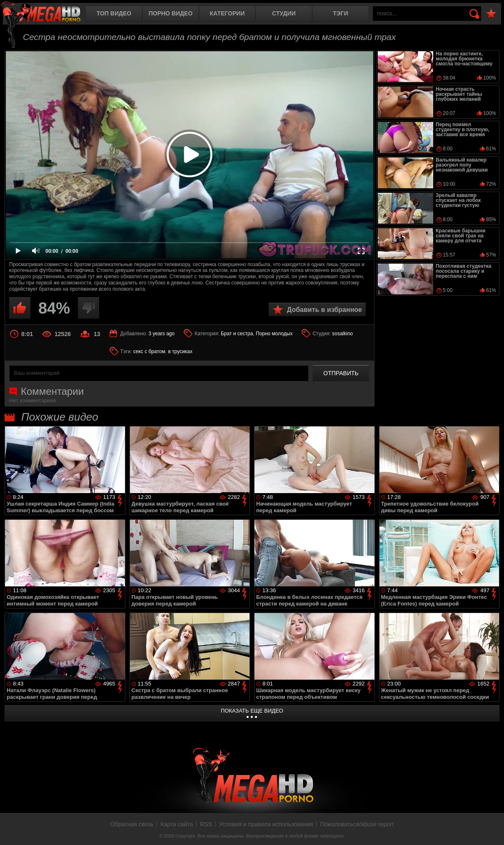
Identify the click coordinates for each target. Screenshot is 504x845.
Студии (284, 13)
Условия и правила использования (266, 824)
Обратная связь (132, 824)
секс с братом (149, 351)
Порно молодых (274, 334)
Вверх (492, 830)
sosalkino (342, 334)
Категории (227, 13)
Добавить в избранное (324, 310)
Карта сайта (177, 824)
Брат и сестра (237, 334)
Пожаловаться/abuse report (357, 824)
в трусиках (180, 351)
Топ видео (114, 13)
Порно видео (171, 13)
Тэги (341, 13)
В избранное (491, 14)
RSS (206, 824)
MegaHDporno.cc (48, 14)
